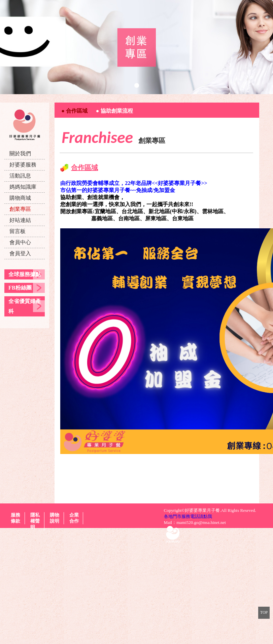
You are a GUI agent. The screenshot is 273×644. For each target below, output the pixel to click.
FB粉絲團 (20, 288)
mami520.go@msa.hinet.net (201, 522)
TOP (264, 612)
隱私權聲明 (35, 521)
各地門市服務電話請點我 (188, 516)
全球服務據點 (25, 274)
